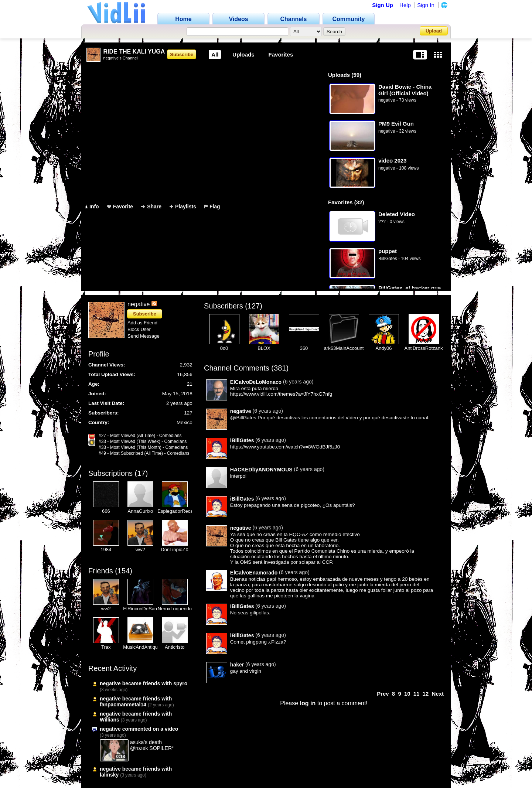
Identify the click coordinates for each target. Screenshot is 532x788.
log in (308, 703)
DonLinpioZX (175, 550)
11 (417, 694)
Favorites (281, 54)
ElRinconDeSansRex (145, 609)
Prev (383, 694)
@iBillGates (243, 418)
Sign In (426, 5)
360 (304, 348)
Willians (110, 720)
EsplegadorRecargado (181, 511)
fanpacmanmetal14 (123, 705)
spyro (180, 683)
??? (382, 222)
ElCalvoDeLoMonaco (256, 382)
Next (438, 694)
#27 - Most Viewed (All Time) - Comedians (140, 436)
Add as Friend (142, 323)
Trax (106, 647)
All (215, 54)
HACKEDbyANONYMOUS (261, 470)
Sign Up (383, 5)
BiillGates (388, 259)
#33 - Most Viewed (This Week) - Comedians (143, 441)
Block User (139, 329)
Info (92, 207)
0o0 (224, 348)
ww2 (140, 550)
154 (124, 571)
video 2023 (393, 161)
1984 (106, 550)
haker (237, 665)
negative (387, 100)
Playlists (183, 207)
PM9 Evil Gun (396, 124)
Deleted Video (397, 214)
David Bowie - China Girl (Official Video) (405, 90)
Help (405, 5)
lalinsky (109, 775)
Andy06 (383, 348)
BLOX (264, 348)
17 (141, 473)
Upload (434, 31)
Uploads (243, 54)
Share (151, 207)
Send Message (144, 336)
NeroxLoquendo (175, 609)
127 (254, 306)
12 (426, 694)
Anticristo (175, 647)
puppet (388, 251)
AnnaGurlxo (141, 511)
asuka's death (146, 742)
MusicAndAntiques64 (146, 647)
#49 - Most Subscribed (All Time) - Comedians (144, 453)
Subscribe (182, 54)
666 (106, 511)
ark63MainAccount (344, 348)
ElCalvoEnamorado (254, 573)
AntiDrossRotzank (423, 348)
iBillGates (242, 440)
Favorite (120, 207)
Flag (212, 207)
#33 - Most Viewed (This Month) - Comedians (143, 447)
